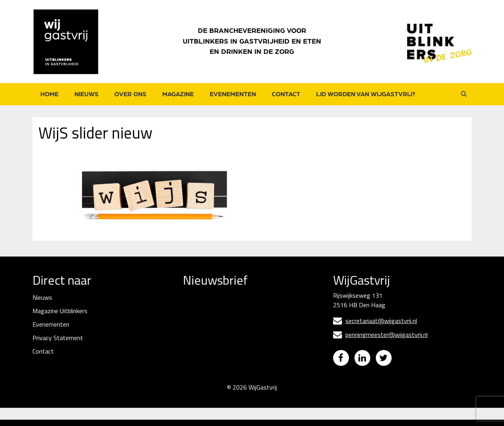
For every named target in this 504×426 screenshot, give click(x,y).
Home (49, 94)
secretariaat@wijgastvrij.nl (375, 321)
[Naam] (242, 350)
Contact (286, 94)
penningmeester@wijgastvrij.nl (380, 335)
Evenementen (233, 94)
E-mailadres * (201, 309)
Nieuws (86, 94)
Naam (191, 337)
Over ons (130, 94)
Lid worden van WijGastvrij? (366, 94)
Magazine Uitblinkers (60, 311)
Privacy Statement (58, 338)
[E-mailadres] (242, 322)
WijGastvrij (263, 394)
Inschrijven (242, 371)
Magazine (178, 94)
